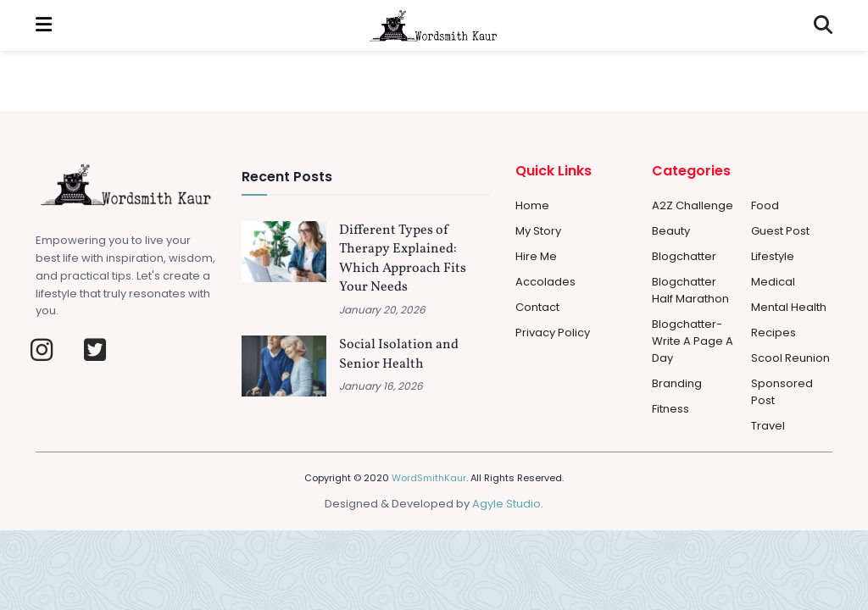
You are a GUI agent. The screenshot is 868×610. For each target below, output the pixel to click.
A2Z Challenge (693, 205)
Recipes (773, 333)
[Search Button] (823, 25)
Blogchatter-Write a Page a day (693, 341)
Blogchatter (684, 256)
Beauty (671, 231)
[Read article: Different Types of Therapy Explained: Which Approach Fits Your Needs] (284, 252)
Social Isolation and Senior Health (399, 354)
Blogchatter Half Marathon (690, 290)
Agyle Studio (506, 504)
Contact (537, 307)
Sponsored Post (782, 392)
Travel (768, 426)
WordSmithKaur (429, 478)
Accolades (545, 282)
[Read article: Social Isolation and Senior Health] (284, 366)
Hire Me (536, 256)
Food (765, 205)
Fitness (670, 409)
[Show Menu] (44, 25)
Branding (677, 383)
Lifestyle (773, 256)
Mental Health (789, 307)
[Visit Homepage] (433, 25)
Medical (773, 282)
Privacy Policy (553, 333)
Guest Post (780, 231)
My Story (538, 231)
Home (532, 205)
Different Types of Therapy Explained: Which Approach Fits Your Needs (403, 259)
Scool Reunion (790, 358)
